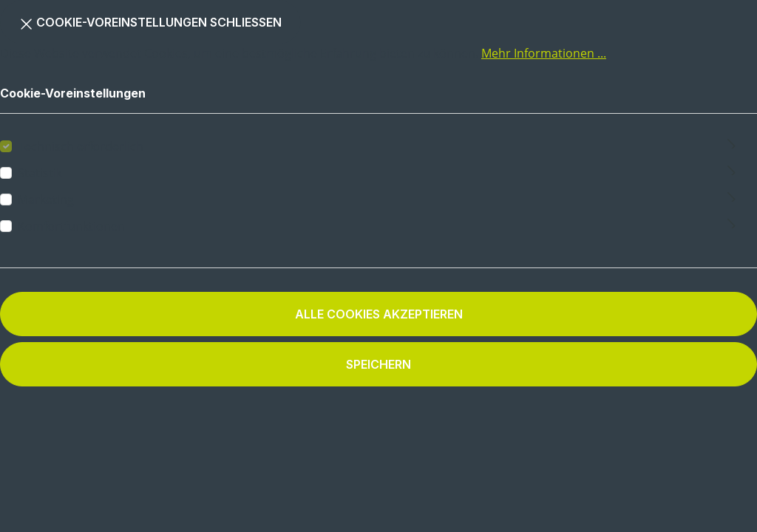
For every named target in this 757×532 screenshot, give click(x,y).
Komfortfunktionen (71, 226)
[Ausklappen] (731, 141)
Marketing (46, 199)
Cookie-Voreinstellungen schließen (150, 21)
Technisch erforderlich (81, 146)
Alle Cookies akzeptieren (379, 314)
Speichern (378, 364)
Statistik (40, 173)
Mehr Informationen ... (544, 53)
